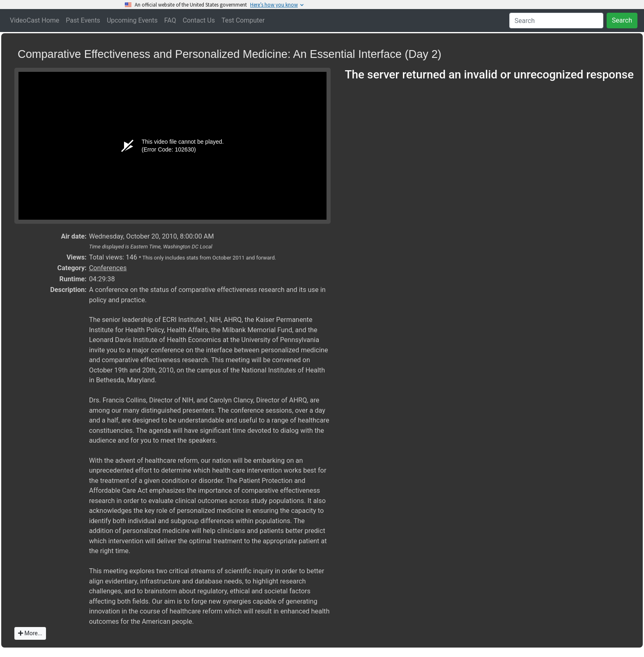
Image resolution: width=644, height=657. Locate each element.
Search (622, 20)
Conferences (108, 268)
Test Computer (243, 20)
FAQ (170, 20)
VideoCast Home (34, 20)
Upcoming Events (132, 20)
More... (30, 633)
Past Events (83, 20)
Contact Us (199, 20)
